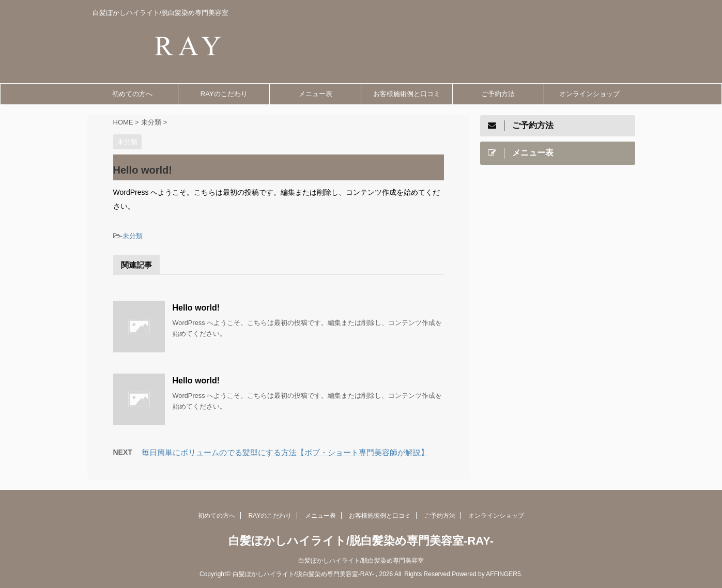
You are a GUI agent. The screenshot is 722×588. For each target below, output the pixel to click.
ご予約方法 (498, 94)
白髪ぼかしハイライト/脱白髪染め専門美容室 (361, 561)
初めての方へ (132, 94)
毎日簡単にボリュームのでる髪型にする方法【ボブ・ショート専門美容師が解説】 (285, 452)
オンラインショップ (589, 94)
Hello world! (196, 308)
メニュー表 (316, 94)
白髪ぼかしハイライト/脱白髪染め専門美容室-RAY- (361, 541)
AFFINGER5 (503, 574)
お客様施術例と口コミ (407, 94)
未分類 (133, 236)
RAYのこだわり (224, 94)
